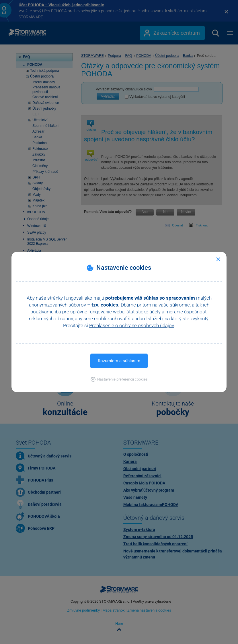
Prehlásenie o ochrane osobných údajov (131, 325)
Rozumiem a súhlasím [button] (119, 361)
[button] (119, 379)
